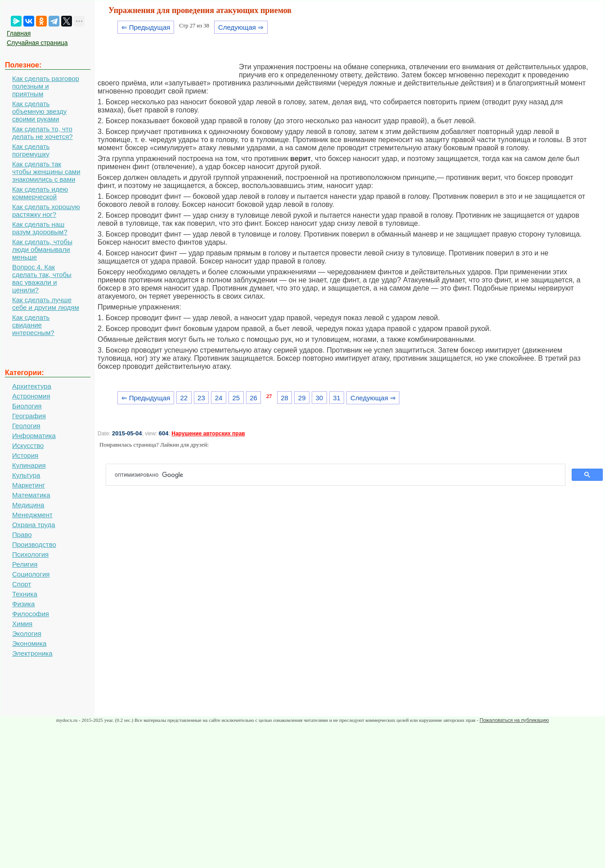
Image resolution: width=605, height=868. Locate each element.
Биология (27, 406)
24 (219, 398)
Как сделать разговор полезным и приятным (46, 86)
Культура (26, 475)
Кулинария (29, 465)
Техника (25, 594)
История (25, 455)
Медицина (28, 505)
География (29, 416)
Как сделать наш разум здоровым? (40, 228)
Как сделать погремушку (31, 150)
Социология (31, 574)
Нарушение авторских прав (208, 434)
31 (337, 398)
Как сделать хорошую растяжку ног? (46, 210)
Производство (34, 544)
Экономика (29, 643)
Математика (31, 495)
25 (236, 398)
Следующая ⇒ (241, 27)
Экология (27, 633)
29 (302, 398)
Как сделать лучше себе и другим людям (46, 304)
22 (184, 398)
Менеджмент (32, 515)
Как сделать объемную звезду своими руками (39, 111)
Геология (26, 426)
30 (320, 398)
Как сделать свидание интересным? (33, 325)
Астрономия (31, 396)
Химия (22, 624)
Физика (23, 604)
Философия (31, 614)
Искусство (28, 445)
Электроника (32, 653)
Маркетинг (29, 485)
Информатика (34, 436)
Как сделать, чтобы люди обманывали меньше (42, 249)
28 (285, 398)
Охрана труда (34, 525)
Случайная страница (37, 43)
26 (253, 398)
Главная (19, 33)
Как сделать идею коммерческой (40, 193)
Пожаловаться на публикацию (514, 720)
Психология (30, 554)
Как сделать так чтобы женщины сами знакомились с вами (46, 172)
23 (201, 398)
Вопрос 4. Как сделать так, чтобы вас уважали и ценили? (42, 278)
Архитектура (32, 386)
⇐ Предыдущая (146, 27)
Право (22, 535)
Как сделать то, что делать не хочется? (43, 133)
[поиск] (339, 475)
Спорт (22, 584)
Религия (25, 564)
